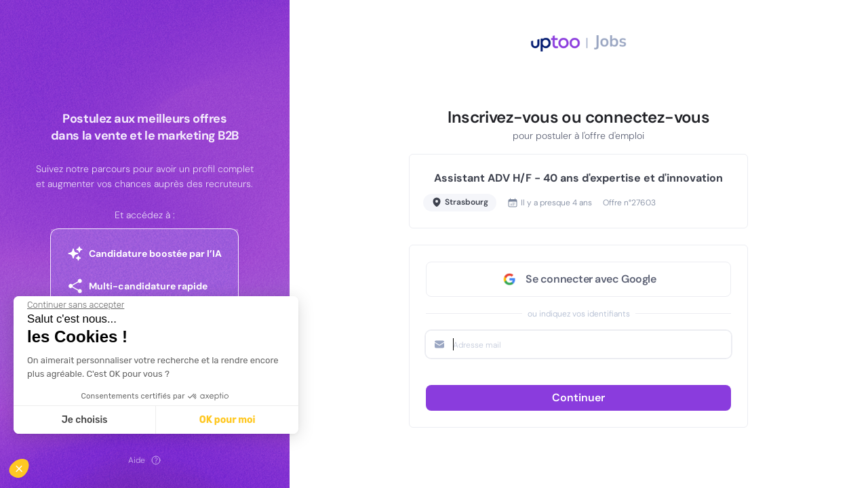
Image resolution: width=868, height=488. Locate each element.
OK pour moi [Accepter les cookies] (228, 420)
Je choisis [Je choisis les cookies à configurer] (85, 420)
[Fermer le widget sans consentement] (76, 305)
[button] (28, 465)
